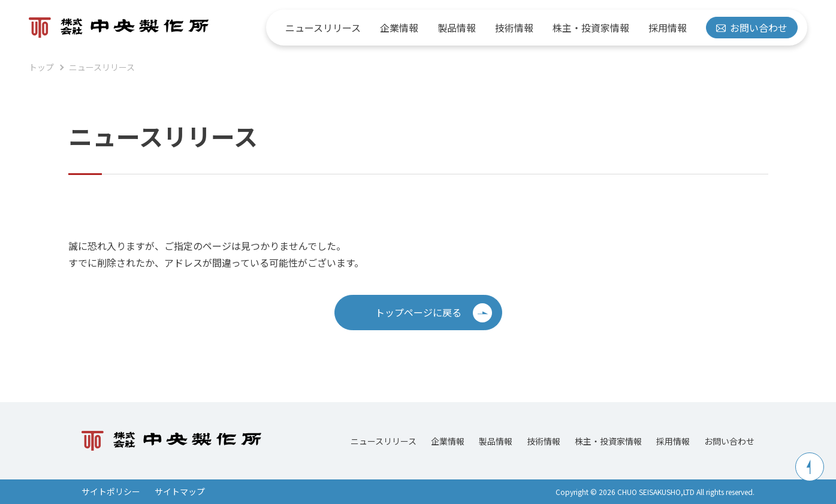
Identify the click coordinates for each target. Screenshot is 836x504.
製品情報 (457, 28)
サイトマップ (180, 491)
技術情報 (514, 28)
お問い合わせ (752, 28)
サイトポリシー (111, 491)
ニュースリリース (323, 28)
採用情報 (668, 28)
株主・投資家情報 (591, 28)
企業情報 (399, 28)
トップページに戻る (434, 313)
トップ (41, 67)
